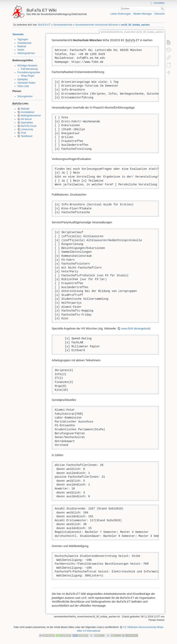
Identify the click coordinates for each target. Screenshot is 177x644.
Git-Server (26, 119)
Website (25, 109)
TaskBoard (27, 136)
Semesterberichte (63, 25)
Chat (23, 133)
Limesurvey (27, 129)
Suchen (163, 9)
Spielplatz (23, 79)
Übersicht (159, 14)
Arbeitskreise (24, 43)
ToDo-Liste (23, 86)
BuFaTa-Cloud (29, 126)
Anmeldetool (28, 112)
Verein (21, 50)
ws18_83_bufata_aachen (135, 25)
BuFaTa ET (44, 25)
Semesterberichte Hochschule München (97, 25)
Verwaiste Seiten (26, 83)
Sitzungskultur (25, 96)
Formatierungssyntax (29, 72)
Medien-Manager (143, 14)
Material (22, 46)
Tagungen (23, 39)
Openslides (27, 123)
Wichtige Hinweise (27, 66)
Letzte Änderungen (121, 14)
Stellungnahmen (26, 53)
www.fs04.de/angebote (135, 328)
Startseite (18, 34)
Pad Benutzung (29, 69)
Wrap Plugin (28, 76)
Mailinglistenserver (31, 116)
